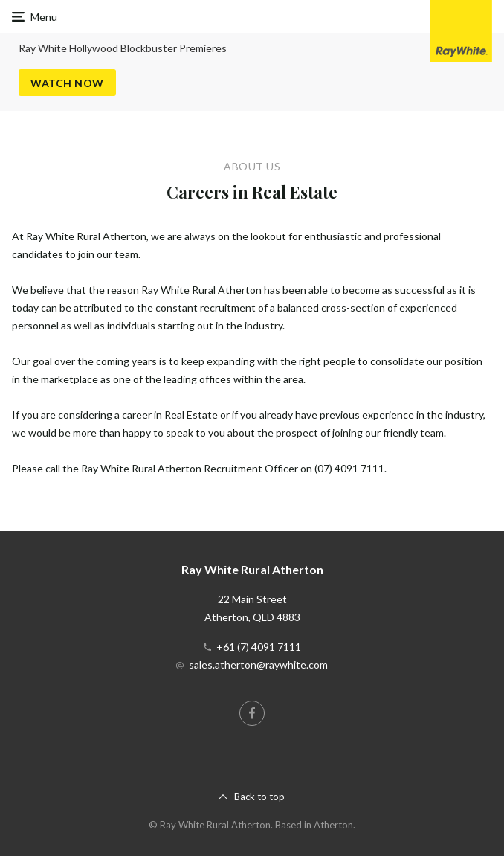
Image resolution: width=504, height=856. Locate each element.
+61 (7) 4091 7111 (259, 647)
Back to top (259, 797)
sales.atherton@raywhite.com (258, 664)
